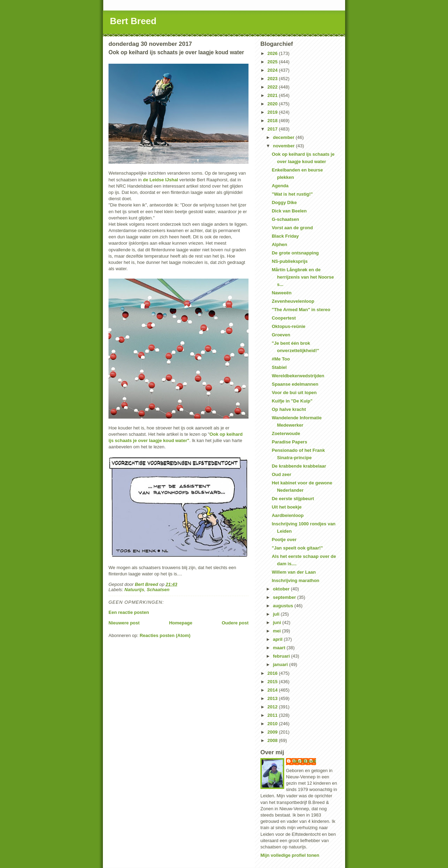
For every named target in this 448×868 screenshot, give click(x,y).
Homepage (181, 623)
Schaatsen (158, 590)
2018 (273, 121)
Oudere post (235, 623)
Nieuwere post (124, 623)
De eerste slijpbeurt (293, 499)
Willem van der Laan (294, 572)
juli (277, 614)
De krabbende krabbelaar (299, 466)
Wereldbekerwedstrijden (298, 376)
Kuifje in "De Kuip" (292, 401)
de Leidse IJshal (160, 180)
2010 (273, 724)
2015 (273, 682)
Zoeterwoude (286, 433)
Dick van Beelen (289, 211)
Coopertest (284, 318)
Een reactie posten (129, 612)
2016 (273, 673)
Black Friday (285, 236)
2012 (273, 707)
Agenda (280, 186)
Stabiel (279, 367)
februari (282, 656)
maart (280, 648)
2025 (273, 62)
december (284, 137)
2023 (273, 79)
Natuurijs (134, 590)
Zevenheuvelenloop (293, 301)
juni (278, 622)
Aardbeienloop (288, 515)
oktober (282, 589)
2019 (273, 112)
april (278, 639)
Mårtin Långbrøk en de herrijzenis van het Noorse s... (303, 277)
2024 (273, 70)
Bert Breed (133, 21)
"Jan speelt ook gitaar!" (297, 548)
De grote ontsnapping (295, 253)
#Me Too (281, 359)
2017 (273, 129)
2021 (273, 95)
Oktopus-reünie (288, 326)
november (285, 146)
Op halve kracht (289, 409)
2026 (273, 53)
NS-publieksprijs (290, 261)
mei (278, 631)
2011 (273, 715)
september (285, 597)
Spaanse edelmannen (295, 384)
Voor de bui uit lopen (294, 393)
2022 (273, 87)
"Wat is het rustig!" (292, 194)
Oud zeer (281, 474)
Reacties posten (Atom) (165, 635)
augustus (284, 606)
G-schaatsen (285, 219)
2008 (273, 740)
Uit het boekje (286, 507)
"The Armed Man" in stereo (301, 310)
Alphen (279, 244)
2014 (273, 690)
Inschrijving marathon (295, 580)
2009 (273, 732)
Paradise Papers (289, 442)
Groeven (281, 335)
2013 (273, 698)
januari (281, 664)
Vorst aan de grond (292, 228)
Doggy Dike (284, 202)
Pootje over (284, 540)
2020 (273, 104)
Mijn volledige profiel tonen (290, 855)
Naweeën (281, 293)
